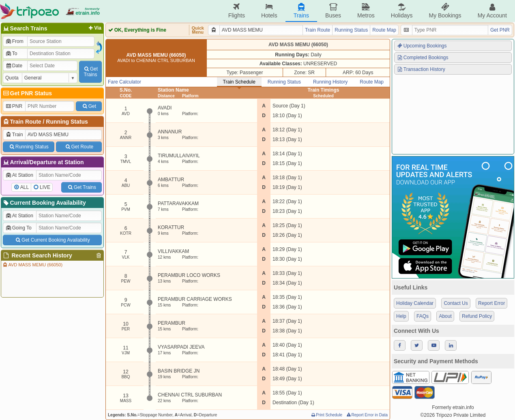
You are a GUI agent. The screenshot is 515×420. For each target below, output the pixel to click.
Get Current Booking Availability (52, 240)
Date (14, 66)
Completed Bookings (423, 58)
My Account (492, 11)
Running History (330, 82)
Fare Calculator (124, 82)
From (14, 41)
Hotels (269, 11)
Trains (301, 11)
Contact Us (456, 303)
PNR (14, 106)
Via (94, 28)
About (445, 316)
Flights (237, 11)
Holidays (402, 11)
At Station (19, 175)
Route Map (384, 30)
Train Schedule (239, 82)
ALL (25, 187)
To (11, 54)
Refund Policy (477, 316)
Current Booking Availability (44, 203)
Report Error (491, 303)
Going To (18, 228)
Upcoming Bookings (422, 46)
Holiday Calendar (415, 303)
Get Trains (82, 187)
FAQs (423, 316)
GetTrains (90, 72)
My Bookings (445, 11)
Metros (366, 11)
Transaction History (421, 69)
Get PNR (500, 30)
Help (401, 316)
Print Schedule (326, 415)
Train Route (26, 122)
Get (89, 106)
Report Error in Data (367, 415)
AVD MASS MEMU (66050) (32, 265)
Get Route (79, 147)
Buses (333, 11)
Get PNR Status (27, 93)
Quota (12, 78)
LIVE (45, 187)
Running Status (67, 122)
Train (14, 135)
